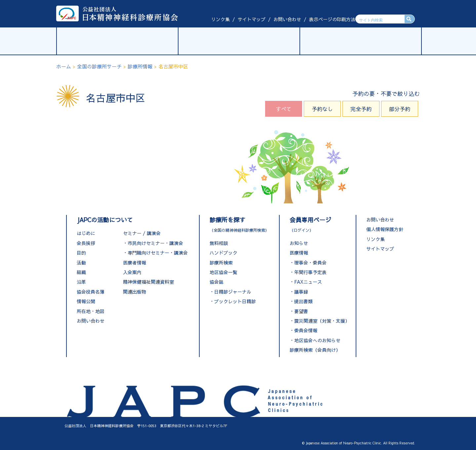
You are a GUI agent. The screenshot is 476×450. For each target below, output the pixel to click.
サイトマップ (252, 19)
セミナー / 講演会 (142, 233)
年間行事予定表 (310, 272)
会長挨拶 (86, 243)
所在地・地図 (91, 311)
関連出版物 (135, 292)
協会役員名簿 (91, 292)
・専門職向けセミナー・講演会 (155, 253)
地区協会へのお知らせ (317, 340)
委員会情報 (306, 330)
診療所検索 (221, 263)
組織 (81, 272)
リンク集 (220, 19)
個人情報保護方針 (385, 229)
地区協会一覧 (223, 272)
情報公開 (86, 301)
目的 (81, 253)
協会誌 (217, 282)
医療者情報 (135, 263)
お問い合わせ (287, 19)
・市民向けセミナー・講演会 (153, 243)
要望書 (301, 311)
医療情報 (299, 253)
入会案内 (132, 272)
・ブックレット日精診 (233, 301)
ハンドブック (223, 253)
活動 (81, 263)
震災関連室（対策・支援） (322, 321)
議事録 (301, 292)
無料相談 (219, 243)
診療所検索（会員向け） (315, 350)
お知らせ (299, 243)
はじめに (86, 233)
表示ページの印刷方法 (332, 19)
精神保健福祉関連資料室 (148, 282)
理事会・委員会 (310, 263)
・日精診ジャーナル (230, 292)
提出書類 (303, 301)
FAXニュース (308, 282)
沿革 (81, 282)
